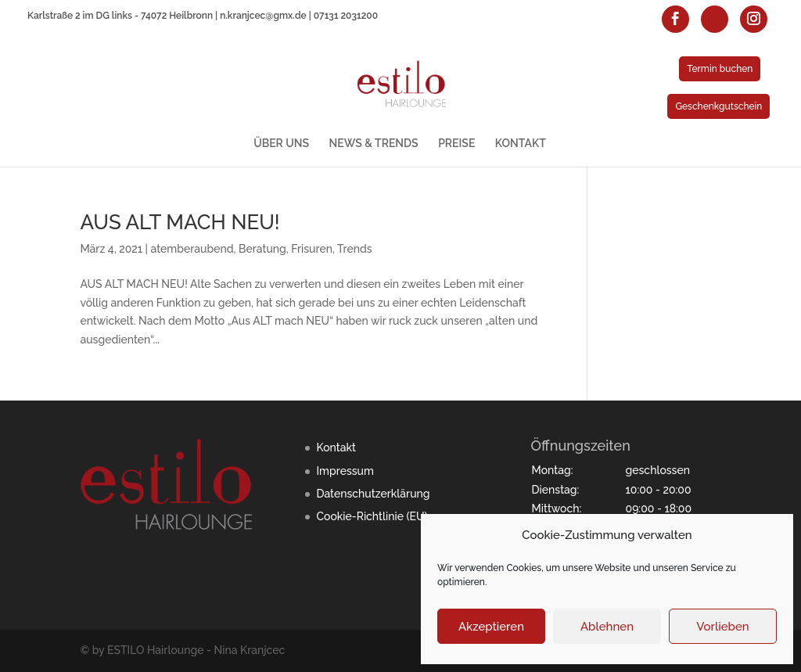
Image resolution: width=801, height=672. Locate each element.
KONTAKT (521, 144)
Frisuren (312, 249)
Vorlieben (722, 627)
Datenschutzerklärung (373, 494)
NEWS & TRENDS (374, 144)
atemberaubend (192, 249)
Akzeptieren (491, 627)
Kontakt (336, 447)
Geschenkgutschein (718, 106)
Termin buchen (720, 69)
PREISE (456, 144)
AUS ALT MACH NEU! (180, 222)
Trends (355, 249)
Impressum (345, 471)
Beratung (262, 249)
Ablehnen (607, 627)
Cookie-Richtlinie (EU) (372, 516)
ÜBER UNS (281, 144)
